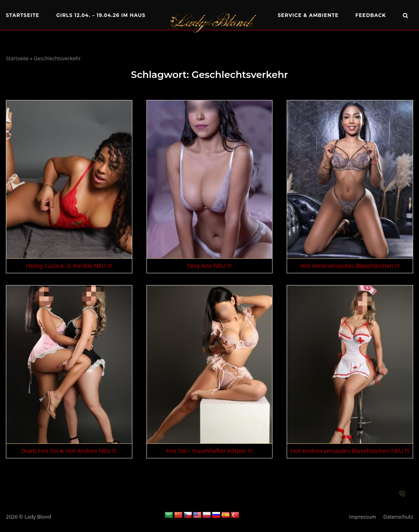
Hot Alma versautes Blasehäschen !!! (350, 265)
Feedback (371, 15)
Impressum (362, 517)
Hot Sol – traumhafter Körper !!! (210, 450)
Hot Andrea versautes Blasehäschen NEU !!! (350, 450)
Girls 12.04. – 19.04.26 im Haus (101, 15)
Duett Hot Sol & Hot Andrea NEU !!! (69, 450)
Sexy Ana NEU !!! (209, 265)
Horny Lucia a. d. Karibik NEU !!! (69, 265)
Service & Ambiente (308, 15)
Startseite (23, 15)
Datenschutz (398, 517)
